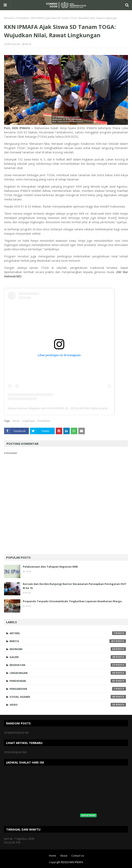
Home (53, 856)
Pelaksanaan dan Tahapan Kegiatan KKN (50, 567)
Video (68, 705)
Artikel (68, 633)
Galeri (68, 657)
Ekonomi (68, 649)
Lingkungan (28, 421)
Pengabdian (68, 689)
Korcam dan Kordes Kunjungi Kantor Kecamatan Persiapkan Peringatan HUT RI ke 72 (75, 586)
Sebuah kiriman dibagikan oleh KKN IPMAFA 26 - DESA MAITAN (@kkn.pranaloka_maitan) (65, 408)
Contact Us (78, 856)
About (64, 856)
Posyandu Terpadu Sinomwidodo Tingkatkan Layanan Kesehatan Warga (72, 601)
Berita (16, 421)
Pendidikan (22, 18)
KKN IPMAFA (76, 862)
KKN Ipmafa (14, 44)
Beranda (9, 18)
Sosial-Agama (68, 697)
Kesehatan (68, 665)
